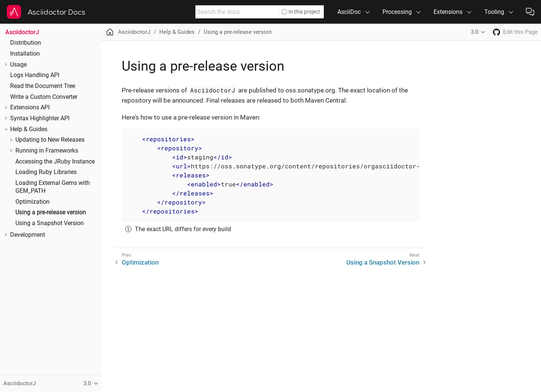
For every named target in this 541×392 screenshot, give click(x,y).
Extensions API (30, 107)
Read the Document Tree (43, 86)
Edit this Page (520, 32)
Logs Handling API (35, 75)
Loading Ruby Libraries (46, 172)
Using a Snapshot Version (50, 223)
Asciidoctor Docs (57, 12)
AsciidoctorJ (22, 32)
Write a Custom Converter (44, 97)
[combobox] (237, 12)
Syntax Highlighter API (40, 118)
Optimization (32, 202)
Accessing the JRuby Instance (55, 162)
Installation (25, 54)
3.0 (475, 32)
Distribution (26, 43)
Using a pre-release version (51, 212)
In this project (301, 12)
